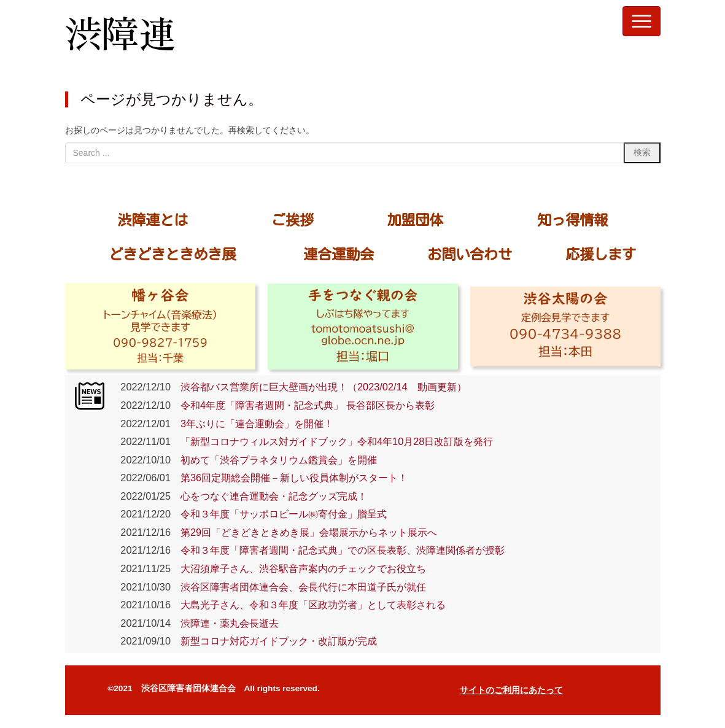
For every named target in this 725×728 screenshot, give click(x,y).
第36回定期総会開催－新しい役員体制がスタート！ (289, 478)
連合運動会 (339, 254)
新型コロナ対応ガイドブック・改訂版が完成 (274, 641)
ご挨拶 (293, 220)
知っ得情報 (572, 220)
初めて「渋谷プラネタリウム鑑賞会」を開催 (274, 460)
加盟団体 (415, 220)
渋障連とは (153, 220)
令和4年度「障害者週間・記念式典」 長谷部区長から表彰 (303, 405)
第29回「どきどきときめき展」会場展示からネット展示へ (304, 532)
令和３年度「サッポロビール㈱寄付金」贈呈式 (284, 514)
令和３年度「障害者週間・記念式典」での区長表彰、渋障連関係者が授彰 (338, 550)
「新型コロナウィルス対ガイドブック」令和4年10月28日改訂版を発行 (332, 441)
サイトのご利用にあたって (511, 690)
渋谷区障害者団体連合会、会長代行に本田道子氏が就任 (298, 587)
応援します (601, 254)
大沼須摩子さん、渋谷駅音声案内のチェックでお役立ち (298, 568)
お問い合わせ (470, 254)
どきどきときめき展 (172, 254)
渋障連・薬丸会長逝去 (225, 623)
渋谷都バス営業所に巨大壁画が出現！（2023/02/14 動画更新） (319, 387)
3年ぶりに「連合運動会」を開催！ (252, 424)
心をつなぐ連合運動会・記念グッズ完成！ (269, 496)
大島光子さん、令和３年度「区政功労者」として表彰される (308, 605)
